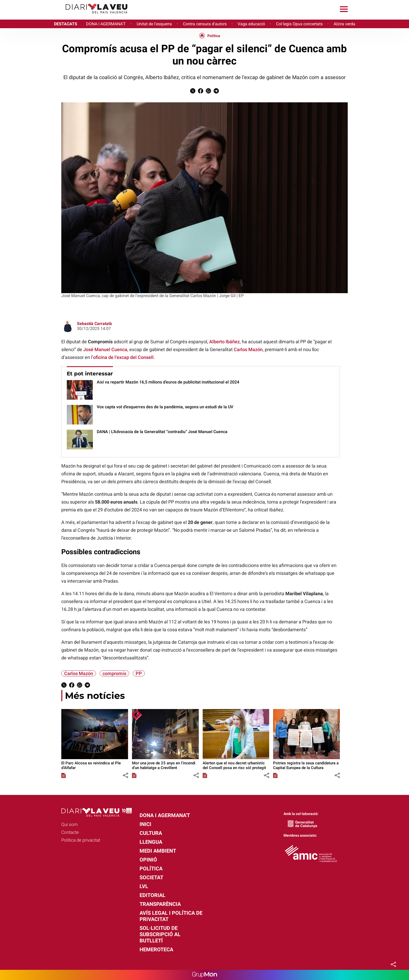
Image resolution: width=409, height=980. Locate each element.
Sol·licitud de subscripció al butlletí (160, 934)
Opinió (148, 860)
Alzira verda (344, 24)
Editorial (152, 895)
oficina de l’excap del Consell (123, 357)
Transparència (160, 904)
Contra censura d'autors (205, 24)
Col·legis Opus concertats (299, 24)
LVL (144, 886)
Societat (151, 877)
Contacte (70, 832)
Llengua (151, 842)
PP (139, 673)
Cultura (151, 833)
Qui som (70, 824)
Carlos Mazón (248, 349)
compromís (114, 673)
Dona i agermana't (165, 815)
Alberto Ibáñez (224, 342)
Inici (145, 824)
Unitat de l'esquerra (154, 24)
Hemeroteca (156, 949)
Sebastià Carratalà (94, 324)
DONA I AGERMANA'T (106, 24)
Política (214, 36)
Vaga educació (251, 24)
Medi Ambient (158, 851)
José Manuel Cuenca (105, 349)
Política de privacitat (81, 840)
